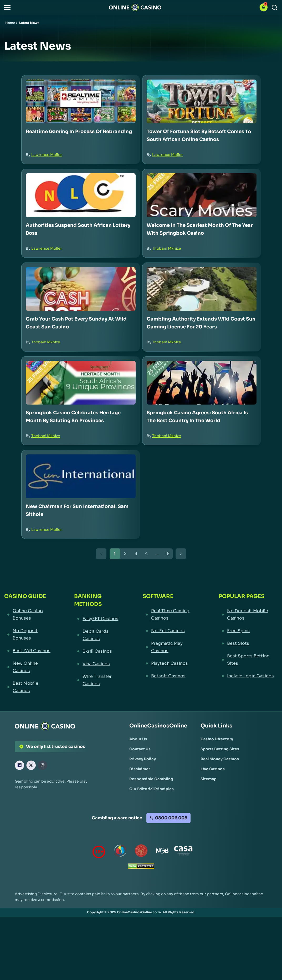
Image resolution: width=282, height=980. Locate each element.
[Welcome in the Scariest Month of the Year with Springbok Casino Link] (202, 195)
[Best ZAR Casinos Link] (29, 651)
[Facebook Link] (19, 765)
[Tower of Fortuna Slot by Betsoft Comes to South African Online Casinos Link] (202, 101)
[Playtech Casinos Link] (171, 663)
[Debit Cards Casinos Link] (99, 635)
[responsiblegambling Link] (120, 852)
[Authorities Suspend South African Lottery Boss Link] (81, 195)
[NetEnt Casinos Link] (171, 631)
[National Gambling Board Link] (162, 852)
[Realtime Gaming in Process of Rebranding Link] (81, 101)
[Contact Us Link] (140, 749)
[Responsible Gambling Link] (151, 779)
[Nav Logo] (135, 7)
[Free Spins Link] (248, 631)
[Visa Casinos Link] (99, 664)
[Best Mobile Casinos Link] (29, 687)
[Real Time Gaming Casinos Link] (171, 615)
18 (167, 554)
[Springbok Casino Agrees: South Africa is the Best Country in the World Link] (202, 383)
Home (10, 23)
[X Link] (31, 765)
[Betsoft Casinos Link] (171, 676)
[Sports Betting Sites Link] (220, 749)
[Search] (275, 7)
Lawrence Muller (47, 155)
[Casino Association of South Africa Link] (183, 852)
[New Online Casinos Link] (29, 667)
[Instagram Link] (43, 765)
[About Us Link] (138, 739)
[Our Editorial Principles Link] (152, 789)
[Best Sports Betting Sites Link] (248, 660)
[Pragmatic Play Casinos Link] (171, 647)
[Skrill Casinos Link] (99, 651)
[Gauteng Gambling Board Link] (141, 852)
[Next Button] (181, 554)
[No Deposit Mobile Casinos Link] (248, 615)
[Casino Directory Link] (217, 739)
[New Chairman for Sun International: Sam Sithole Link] (81, 476)
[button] (7, 7)
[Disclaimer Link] (140, 769)
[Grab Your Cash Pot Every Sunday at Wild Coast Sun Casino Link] (81, 289)
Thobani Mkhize (167, 248)
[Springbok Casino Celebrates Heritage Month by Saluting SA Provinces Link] (81, 383)
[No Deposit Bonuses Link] (29, 635)
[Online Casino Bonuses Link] (29, 615)
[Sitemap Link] (209, 779)
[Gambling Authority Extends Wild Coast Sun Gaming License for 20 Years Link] (202, 289)
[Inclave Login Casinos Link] (248, 676)
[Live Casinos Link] (213, 769)
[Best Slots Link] (248, 643)
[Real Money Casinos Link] (220, 759)
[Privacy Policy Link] (143, 759)
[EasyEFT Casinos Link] (99, 619)
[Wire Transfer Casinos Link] (99, 680)
